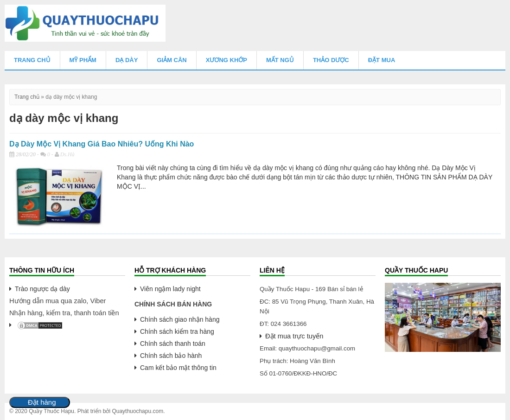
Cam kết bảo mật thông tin (178, 368)
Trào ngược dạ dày (42, 289)
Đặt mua (382, 60)
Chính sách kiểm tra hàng (177, 331)
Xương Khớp (226, 60)
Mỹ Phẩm (83, 60)
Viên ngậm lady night (170, 289)
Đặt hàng (42, 402)
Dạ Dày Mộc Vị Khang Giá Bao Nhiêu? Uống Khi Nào (102, 144)
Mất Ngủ (280, 60)
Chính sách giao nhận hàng (180, 319)
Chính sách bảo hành (171, 356)
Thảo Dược (331, 60)
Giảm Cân (172, 60)
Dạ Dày (127, 60)
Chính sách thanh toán (173, 344)
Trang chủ (32, 60)
